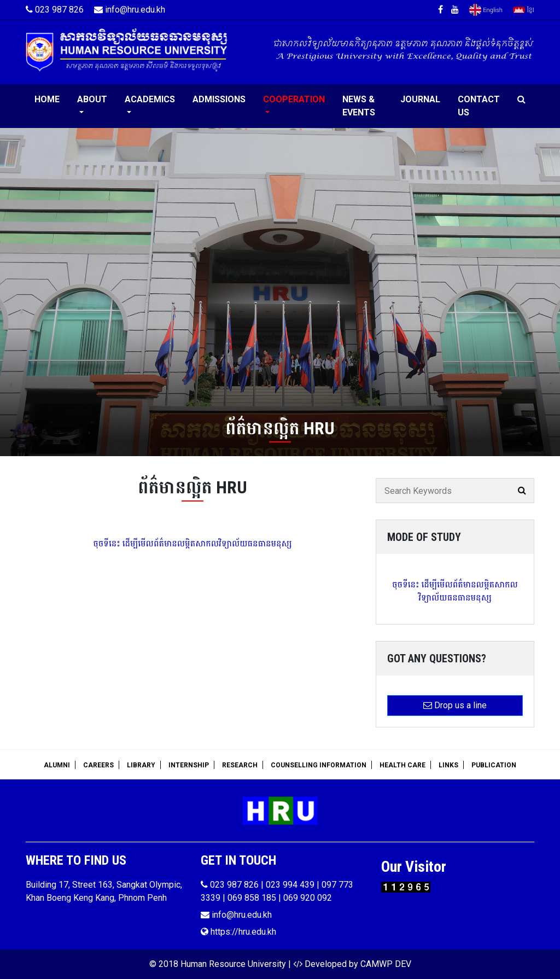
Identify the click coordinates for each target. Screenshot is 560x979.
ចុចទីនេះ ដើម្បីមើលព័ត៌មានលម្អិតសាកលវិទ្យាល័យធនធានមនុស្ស (192, 543)
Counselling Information (319, 765)
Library (141, 765)
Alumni (57, 765)
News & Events (359, 106)
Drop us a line (455, 705)
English (486, 10)
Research (240, 765)
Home (47, 99)
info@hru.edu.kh (130, 10)
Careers (98, 765)
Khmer (524, 10)
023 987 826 (55, 10)
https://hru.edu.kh (238, 932)
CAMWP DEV (386, 964)
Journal (420, 99)
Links (448, 765)
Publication (494, 765)
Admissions (219, 99)
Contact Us (479, 106)
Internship (189, 765)
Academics (150, 99)
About (92, 99)
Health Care (402, 765)
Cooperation (294, 99)
